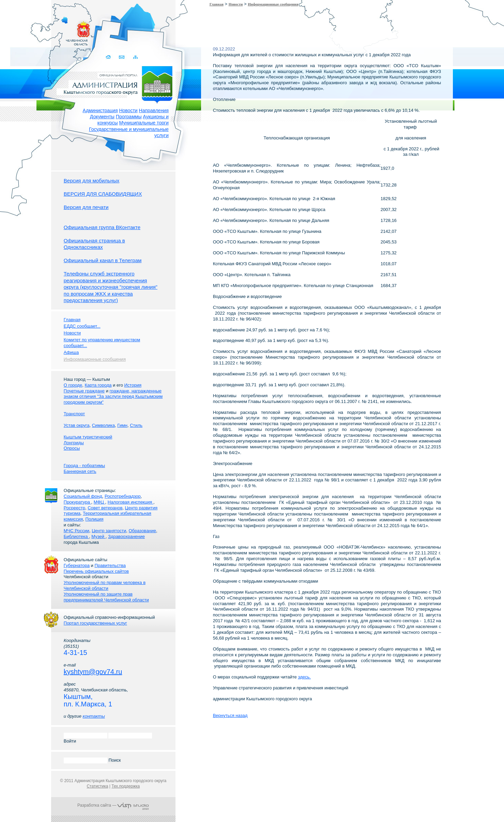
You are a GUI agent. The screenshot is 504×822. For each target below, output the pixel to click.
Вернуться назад (230, 715)
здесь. (304, 677)
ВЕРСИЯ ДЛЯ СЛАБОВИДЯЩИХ (103, 194)
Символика (103, 425)
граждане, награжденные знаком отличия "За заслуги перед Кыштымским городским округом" (113, 397)
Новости (128, 110)
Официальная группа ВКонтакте (102, 227)
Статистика (97, 786)
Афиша (71, 352)
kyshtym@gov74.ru (93, 672)
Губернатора (77, 565)
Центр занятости (109, 531)
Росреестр (74, 508)
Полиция (95, 519)
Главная (217, 4)
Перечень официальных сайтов (96, 571)
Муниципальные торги (144, 123)
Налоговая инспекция (131, 502)
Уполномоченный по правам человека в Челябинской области (105, 585)
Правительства (110, 565)
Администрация (100, 110)
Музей (98, 536)
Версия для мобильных (91, 181)
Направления (154, 110)
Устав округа (77, 425)
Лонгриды (74, 443)
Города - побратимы (84, 466)
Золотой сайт (18, 30)
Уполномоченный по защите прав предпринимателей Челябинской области (106, 597)
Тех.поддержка (126, 786)
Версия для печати (86, 207)
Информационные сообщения (273, 4)
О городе (73, 385)
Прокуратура (78, 502)
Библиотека (76, 536)
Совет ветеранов (105, 508)
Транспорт (74, 414)
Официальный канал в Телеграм (103, 260)
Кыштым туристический (88, 437)
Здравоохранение (126, 536)
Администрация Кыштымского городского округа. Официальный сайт (117, 84)
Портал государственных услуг (95, 623)
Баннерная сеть (80, 471)
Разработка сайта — (113, 805)
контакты (94, 716)
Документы (102, 117)
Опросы (72, 448)
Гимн (122, 425)
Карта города (98, 385)
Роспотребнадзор (123, 496)
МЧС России (77, 531)
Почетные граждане (84, 391)
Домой (109, 57)
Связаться (122, 57)
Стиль (136, 425)
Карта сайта (135, 57)
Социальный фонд (83, 496)
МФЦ (100, 502)
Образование (142, 531)
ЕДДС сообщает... (82, 326)
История (133, 385)
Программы (129, 117)
